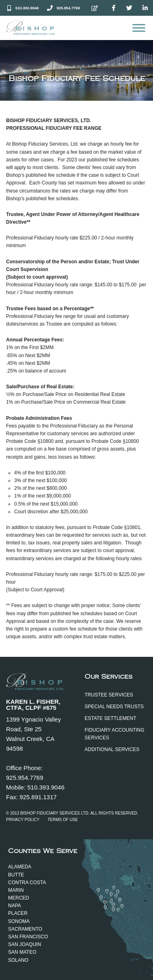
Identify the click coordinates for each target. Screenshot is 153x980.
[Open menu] (139, 28)
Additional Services (112, 749)
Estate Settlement (110, 718)
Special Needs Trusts (114, 707)
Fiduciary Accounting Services (115, 734)
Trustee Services (109, 695)
